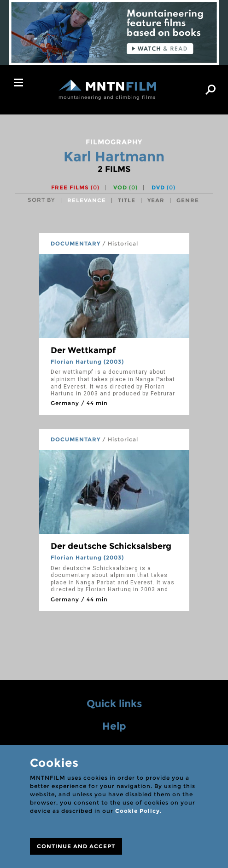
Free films (75, 187)
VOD (126, 187)
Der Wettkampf (83, 350)
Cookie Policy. (138, 811)
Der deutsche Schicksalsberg (111, 546)
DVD (164, 187)
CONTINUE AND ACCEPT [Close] (76, 846)
